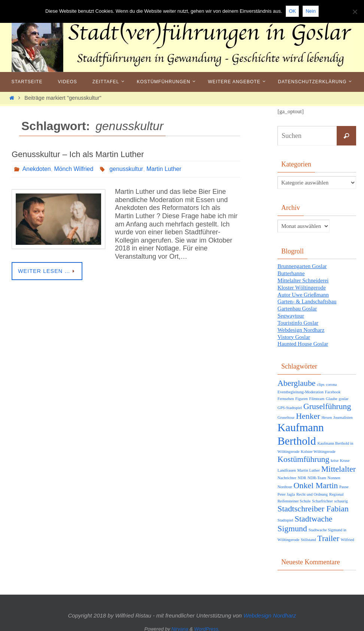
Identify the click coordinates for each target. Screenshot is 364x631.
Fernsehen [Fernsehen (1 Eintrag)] (286, 395)
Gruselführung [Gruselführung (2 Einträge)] (327, 403)
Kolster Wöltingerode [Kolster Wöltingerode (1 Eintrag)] (318, 448)
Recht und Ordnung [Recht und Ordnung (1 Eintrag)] (312, 491)
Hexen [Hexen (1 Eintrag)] (327, 414)
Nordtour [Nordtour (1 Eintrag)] (285, 483)
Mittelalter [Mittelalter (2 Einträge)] (339, 465)
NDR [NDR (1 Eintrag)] (302, 474)
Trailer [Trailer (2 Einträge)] (328, 535)
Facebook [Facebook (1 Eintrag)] (333, 388)
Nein (311, 11)
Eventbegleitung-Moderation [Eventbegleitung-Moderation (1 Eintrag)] (301, 388)
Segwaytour (291, 313)
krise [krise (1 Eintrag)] (335, 457)
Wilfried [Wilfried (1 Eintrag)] (348, 536)
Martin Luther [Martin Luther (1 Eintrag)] (309, 467)
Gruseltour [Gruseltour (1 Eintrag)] (286, 414)
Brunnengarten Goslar (302, 266)
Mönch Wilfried (74, 169)
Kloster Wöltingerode (302, 286)
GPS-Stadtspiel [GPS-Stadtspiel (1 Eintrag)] (290, 404)
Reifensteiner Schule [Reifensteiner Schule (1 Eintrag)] (294, 498)
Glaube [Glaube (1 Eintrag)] (332, 395)
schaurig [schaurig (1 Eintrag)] (341, 498)
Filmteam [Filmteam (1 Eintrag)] (317, 395)
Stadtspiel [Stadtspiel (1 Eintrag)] (285, 516)
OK (292, 11)
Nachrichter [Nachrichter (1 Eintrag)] (287, 474)
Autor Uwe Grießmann (303, 293)
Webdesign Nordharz (301, 327)
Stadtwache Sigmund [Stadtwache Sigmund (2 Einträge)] (305, 520)
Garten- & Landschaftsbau (307, 300)
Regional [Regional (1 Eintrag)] (336, 491)
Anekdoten (37, 169)
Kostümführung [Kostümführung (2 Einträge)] (303, 456)
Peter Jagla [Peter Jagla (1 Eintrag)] (286, 491)
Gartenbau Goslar (297, 307)
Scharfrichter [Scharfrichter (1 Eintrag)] (322, 498)
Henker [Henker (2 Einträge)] (308, 412)
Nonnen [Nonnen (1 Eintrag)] (334, 474)
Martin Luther (165, 169)
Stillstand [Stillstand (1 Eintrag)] (308, 536)
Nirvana (180, 626)
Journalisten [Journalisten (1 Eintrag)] (343, 414)
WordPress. (207, 626)
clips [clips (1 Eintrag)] (321, 381)
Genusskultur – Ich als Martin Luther (78, 154)
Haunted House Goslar (303, 340)
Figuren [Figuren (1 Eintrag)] (302, 395)
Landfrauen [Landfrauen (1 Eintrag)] (287, 467)
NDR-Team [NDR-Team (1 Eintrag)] (317, 474)
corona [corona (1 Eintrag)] (331, 381)
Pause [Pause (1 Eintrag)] (344, 483)
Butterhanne (291, 273)
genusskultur (127, 169)
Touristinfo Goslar (298, 320)
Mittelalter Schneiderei (303, 280)
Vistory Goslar (294, 334)
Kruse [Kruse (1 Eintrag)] (345, 457)
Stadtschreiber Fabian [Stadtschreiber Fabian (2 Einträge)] (313, 505)
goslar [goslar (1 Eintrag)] (344, 395)
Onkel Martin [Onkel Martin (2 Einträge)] (316, 482)
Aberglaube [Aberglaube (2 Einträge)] (297, 379)
